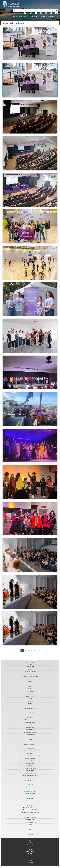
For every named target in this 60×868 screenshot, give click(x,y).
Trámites (30, 785)
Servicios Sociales (30, 667)
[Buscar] (56, 11)
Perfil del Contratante (30, 801)
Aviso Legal (30, 845)
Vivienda (30, 664)
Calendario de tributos (30, 751)
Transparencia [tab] (53, 17)
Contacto (30, 843)
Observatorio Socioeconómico (30, 744)
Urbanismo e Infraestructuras (30, 709)
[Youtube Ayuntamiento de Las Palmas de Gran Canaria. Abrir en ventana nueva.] (41, 13)
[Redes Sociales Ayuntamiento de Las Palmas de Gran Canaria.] (51, 13)
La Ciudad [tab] (14, 17)
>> (45, 651)
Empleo (30, 704)
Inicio (30, 840)
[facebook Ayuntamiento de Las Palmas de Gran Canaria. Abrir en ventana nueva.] (36, 13)
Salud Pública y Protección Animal (30, 677)
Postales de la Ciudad (30, 737)
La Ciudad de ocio (30, 727)
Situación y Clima (30, 725)
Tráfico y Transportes (30, 691)
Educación (30, 686)
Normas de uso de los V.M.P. (30, 810)
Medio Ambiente (30, 674)
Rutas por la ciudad (30, 722)
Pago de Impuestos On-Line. (30, 807)
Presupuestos (30, 753)
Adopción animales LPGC (30, 822)
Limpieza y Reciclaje (30, 679)
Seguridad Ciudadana (30, 689)
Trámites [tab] (34, 17)
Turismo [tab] (43, 17)
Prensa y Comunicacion (30, 768)
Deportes (30, 684)
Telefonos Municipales (30, 756)
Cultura (30, 699)
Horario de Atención (30, 761)
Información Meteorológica (30, 817)
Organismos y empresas (30, 773)
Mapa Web (30, 835)
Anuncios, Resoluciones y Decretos (30, 776)
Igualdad (30, 669)
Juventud (30, 681)
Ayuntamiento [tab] (24, 17)
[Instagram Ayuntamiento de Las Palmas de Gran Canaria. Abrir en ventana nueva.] (46, 13)
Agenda (30, 742)
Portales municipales (30, 791)
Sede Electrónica (30, 787)
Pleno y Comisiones (30, 758)
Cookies (30, 832)
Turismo (30, 860)
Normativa (30, 766)
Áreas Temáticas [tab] (6, 18)
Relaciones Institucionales (30, 778)
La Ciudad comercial (30, 735)
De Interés (30, 805)
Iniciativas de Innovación (30, 815)
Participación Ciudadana (30, 672)
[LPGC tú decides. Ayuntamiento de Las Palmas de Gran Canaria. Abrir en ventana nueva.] (25, 13)
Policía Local (30, 799)
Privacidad (30, 849)
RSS (30, 830)
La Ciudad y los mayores (30, 732)
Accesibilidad (30, 863)
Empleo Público (30, 763)
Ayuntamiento (30, 749)
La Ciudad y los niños (30, 730)
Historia (30, 715)
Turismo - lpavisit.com (30, 794)
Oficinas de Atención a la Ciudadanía (30, 812)
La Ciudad (30, 713)
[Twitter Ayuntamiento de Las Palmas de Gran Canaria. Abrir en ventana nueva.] (31, 13)
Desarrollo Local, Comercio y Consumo (30, 706)
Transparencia (30, 796)
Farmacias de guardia (30, 820)
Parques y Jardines (30, 696)
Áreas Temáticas (30, 662)
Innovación (30, 701)
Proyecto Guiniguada (30, 720)
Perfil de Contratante (30, 781)
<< (15, 651)
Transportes (30, 717)
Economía (30, 694)
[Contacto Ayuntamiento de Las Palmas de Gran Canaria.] (56, 13)
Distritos (30, 740)
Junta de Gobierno (30, 771)
